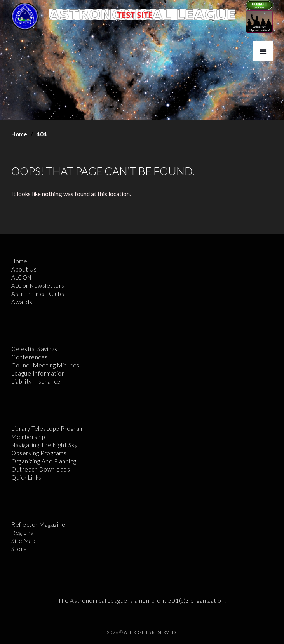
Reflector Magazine (38, 524)
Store (19, 549)
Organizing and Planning (44, 461)
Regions (22, 533)
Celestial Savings (34, 349)
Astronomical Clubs (38, 294)
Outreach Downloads (41, 469)
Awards (22, 302)
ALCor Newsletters (38, 285)
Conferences (30, 357)
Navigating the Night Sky (44, 445)
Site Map (23, 541)
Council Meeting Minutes (45, 365)
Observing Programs (39, 453)
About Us (24, 269)
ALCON (21, 277)
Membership (28, 437)
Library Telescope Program (48, 428)
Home (19, 134)
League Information (38, 373)
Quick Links (26, 477)
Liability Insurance (36, 381)
